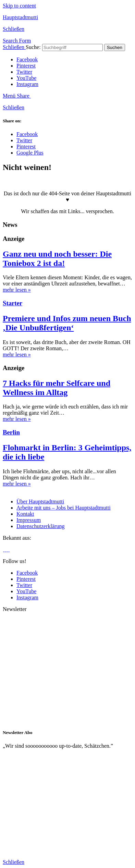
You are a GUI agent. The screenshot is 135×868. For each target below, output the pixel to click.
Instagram (27, 84)
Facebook (27, 59)
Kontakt (25, 514)
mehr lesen (17, 290)
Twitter (24, 72)
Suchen (115, 47)
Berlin (11, 432)
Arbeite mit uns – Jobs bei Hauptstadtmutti (64, 508)
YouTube (26, 78)
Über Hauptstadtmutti (40, 502)
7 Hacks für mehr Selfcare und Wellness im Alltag (57, 388)
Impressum (29, 520)
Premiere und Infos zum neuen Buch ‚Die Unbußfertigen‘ (67, 323)
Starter (13, 303)
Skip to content (19, 6)
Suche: (33, 47)
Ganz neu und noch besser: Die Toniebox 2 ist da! (57, 259)
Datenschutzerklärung (40, 526)
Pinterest (26, 66)
